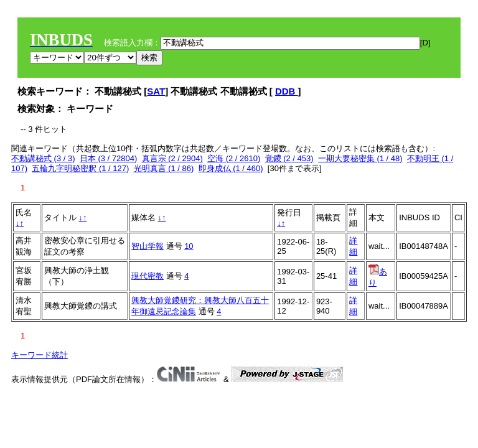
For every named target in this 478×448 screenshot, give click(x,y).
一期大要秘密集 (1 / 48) (360, 158)
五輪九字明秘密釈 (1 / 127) (80, 168)
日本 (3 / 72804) (109, 158)
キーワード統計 (40, 355)
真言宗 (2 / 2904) (172, 158)
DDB (287, 91)
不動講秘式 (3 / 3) (43, 158)
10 (189, 246)
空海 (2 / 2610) (234, 158)
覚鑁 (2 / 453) (289, 158)
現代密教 (148, 276)
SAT (156, 91)
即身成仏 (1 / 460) (231, 168)
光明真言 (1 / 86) (164, 168)
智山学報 (148, 246)
